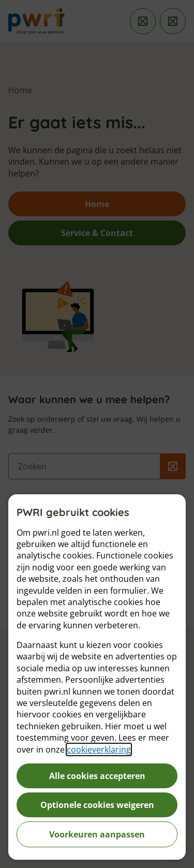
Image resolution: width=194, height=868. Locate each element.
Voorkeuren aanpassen (97, 834)
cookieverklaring (99, 749)
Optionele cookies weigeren (97, 805)
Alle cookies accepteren (97, 776)
